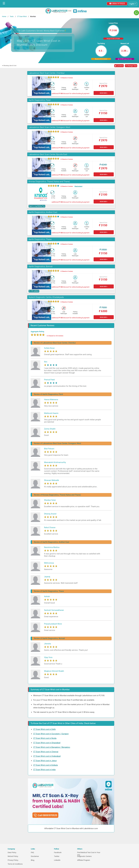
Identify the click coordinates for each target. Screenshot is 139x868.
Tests (12, 17)
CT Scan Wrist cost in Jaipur (45, 761)
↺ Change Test (131, 66)
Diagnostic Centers (84, 856)
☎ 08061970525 (117, 4)
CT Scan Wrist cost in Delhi (44, 729)
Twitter (57, 856)
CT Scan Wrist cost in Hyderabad (47, 756)
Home (4, 17)
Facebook (58, 852)
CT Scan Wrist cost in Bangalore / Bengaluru (52, 747)
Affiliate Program (84, 860)
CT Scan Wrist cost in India (44, 770)
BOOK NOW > (104, 93)
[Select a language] (133, 4)
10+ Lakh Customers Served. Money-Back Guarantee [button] (42, 30)
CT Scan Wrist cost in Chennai (46, 752)
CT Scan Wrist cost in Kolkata (45, 765)
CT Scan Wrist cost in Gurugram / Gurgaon (51, 734)
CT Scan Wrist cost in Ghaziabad (47, 743)
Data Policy (12, 852)
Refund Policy (13, 856)
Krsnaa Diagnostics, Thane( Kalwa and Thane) (49, 182)
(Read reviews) (78, 186)
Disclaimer (35, 856)
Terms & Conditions (15, 864)
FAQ (32, 852)
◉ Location (119, 66)
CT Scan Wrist (22, 17)
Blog (33, 860)
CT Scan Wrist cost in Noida (45, 738)
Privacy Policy (13, 860)
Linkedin (57, 860)
